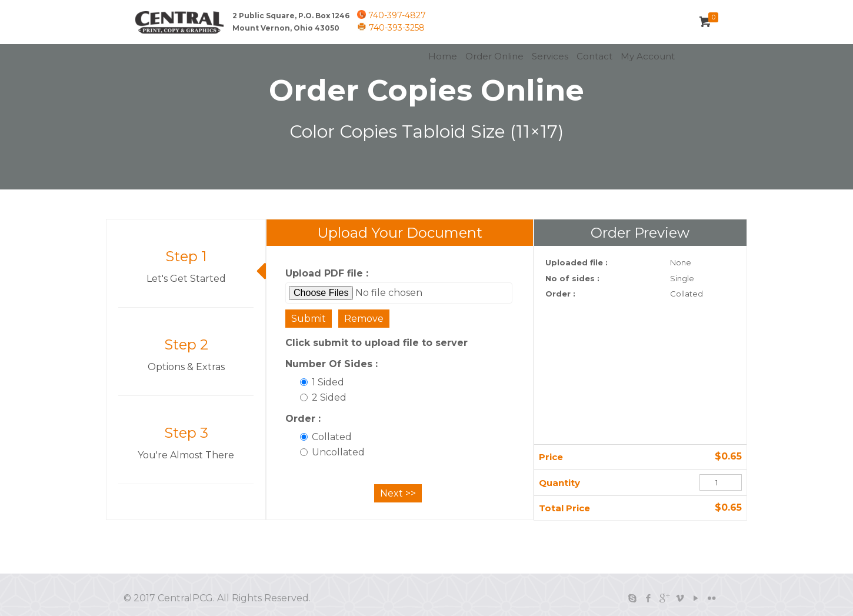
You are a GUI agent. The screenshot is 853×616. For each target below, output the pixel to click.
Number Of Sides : (331, 364)
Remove (364, 319)
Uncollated (332, 452)
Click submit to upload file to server (376, 343)
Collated (326, 437)
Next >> (398, 493)
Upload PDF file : (327, 273)
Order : (303, 419)
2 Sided (323, 397)
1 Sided (322, 382)
